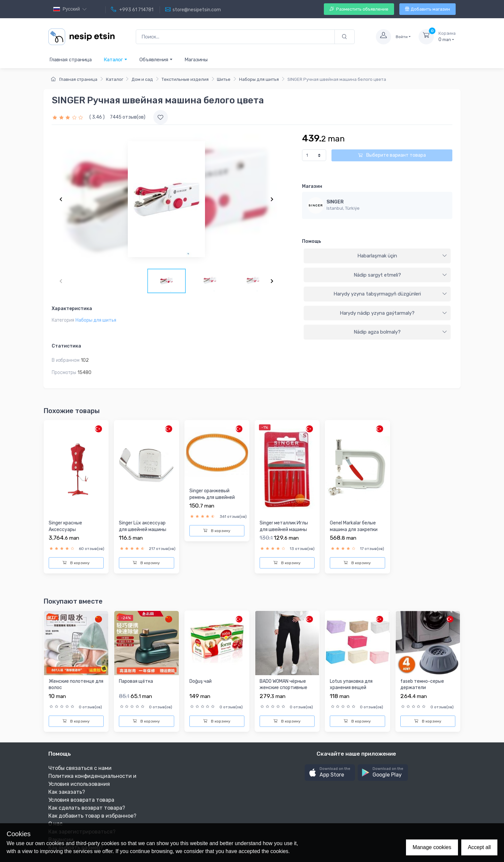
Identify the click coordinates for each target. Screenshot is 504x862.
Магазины (196, 60)
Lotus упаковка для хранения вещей (351, 685)
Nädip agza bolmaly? (400, 332)
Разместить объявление (359, 9)
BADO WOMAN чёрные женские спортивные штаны (283, 688)
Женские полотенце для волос (76, 685)
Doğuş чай (201, 681)
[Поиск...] (235, 37)
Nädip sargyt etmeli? (400, 275)
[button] (330, 773)
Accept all (479, 847)
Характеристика (72, 309)
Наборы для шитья (259, 79)
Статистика (66, 346)
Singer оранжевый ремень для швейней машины (212, 497)
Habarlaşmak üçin (402, 256)
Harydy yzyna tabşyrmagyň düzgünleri (390, 294)
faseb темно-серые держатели (422, 685)
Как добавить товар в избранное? (92, 816)
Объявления (156, 59)
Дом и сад (142, 79)
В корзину (76, 563)
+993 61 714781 (132, 10)
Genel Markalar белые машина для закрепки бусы (354, 529)
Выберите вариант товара (392, 155)
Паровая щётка (136, 681)
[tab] (377, 256)
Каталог (116, 59)
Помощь (312, 241)
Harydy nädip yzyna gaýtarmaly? (393, 313)
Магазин (312, 186)
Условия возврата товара (81, 800)
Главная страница (71, 60)
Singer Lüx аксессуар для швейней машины (143, 526)
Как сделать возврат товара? (87, 808)
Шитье (224, 79)
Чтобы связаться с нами (80, 768)
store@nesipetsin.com (193, 10)
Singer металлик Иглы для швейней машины (284, 526)
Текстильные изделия (185, 79)
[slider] (69, 117)
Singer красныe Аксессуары (65, 526)
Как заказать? (67, 792)
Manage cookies (432, 847)
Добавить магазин (428, 9)
